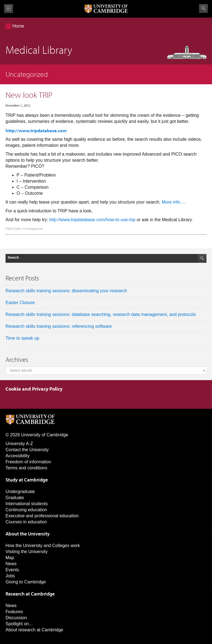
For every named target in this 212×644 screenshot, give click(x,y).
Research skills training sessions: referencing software (59, 326)
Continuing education (26, 510)
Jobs (10, 576)
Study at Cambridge (27, 480)
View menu (9, 9)
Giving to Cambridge (26, 582)
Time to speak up (22, 338)
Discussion (16, 618)
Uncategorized (33, 229)
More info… (173, 202)
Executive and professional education (42, 516)
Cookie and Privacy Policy (34, 389)
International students (27, 504)
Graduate (15, 498)
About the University (28, 534)
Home (18, 26)
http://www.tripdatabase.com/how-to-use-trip (92, 220)
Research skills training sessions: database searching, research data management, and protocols (101, 314)
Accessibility (18, 456)
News (11, 564)
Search (203, 9)
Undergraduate (20, 492)
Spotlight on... (19, 624)
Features (14, 612)
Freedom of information (28, 462)
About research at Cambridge (34, 630)
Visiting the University (27, 552)
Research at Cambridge (30, 594)
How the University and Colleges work (43, 546)
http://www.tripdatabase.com (36, 130)
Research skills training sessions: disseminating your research (66, 291)
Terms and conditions (26, 468)
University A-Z (19, 444)
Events (12, 570)
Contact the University (27, 450)
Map (10, 558)
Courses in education (26, 522)
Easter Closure (20, 303)
